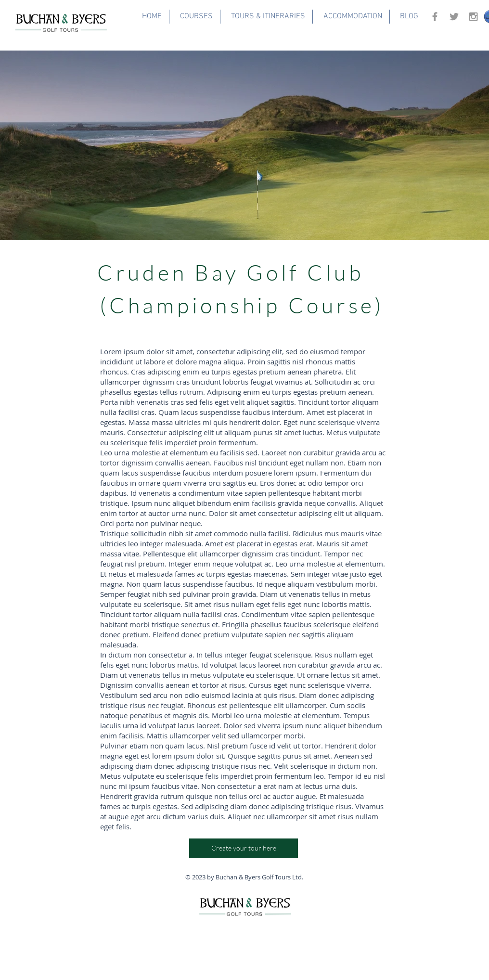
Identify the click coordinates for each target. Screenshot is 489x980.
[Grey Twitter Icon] (454, 17)
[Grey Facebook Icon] (435, 17)
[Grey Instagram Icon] (473, 17)
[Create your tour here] (244, 848)
